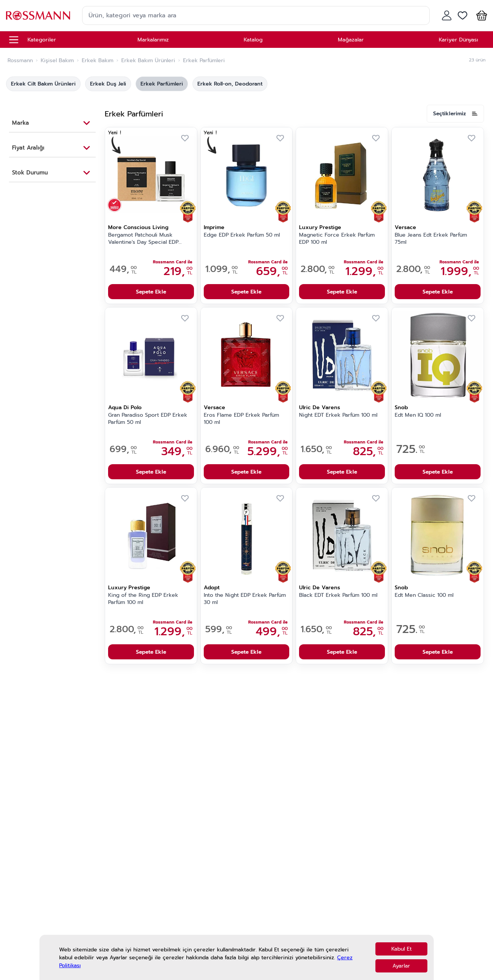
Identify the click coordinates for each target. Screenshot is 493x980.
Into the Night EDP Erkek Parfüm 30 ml (245, 599)
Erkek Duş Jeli (108, 84)
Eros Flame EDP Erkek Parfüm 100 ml (241, 419)
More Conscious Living (138, 227)
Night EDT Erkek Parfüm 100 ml (338, 415)
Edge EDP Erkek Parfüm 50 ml (242, 235)
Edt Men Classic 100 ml (424, 595)
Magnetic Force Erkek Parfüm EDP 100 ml (337, 239)
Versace (405, 227)
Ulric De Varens (320, 407)
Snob (401, 407)
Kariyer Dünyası (458, 40)
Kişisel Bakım (57, 61)
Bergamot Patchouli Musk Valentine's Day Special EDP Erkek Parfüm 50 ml (143, 239)
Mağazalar (351, 40)
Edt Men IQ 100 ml (418, 415)
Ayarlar (401, 966)
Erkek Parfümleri (162, 84)
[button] (480, 15)
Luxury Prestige (320, 227)
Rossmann (20, 61)
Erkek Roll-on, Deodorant (230, 84)
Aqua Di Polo (125, 407)
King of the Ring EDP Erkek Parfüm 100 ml (143, 599)
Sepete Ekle (151, 292)
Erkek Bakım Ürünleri (148, 61)
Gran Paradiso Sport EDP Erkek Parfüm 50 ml (148, 419)
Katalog (253, 40)
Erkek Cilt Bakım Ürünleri (43, 84)
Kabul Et (401, 949)
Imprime (214, 227)
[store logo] (38, 15)
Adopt (212, 588)
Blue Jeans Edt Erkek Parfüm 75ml (431, 239)
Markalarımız (153, 40)
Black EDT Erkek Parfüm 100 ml (338, 595)
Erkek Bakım (98, 61)
